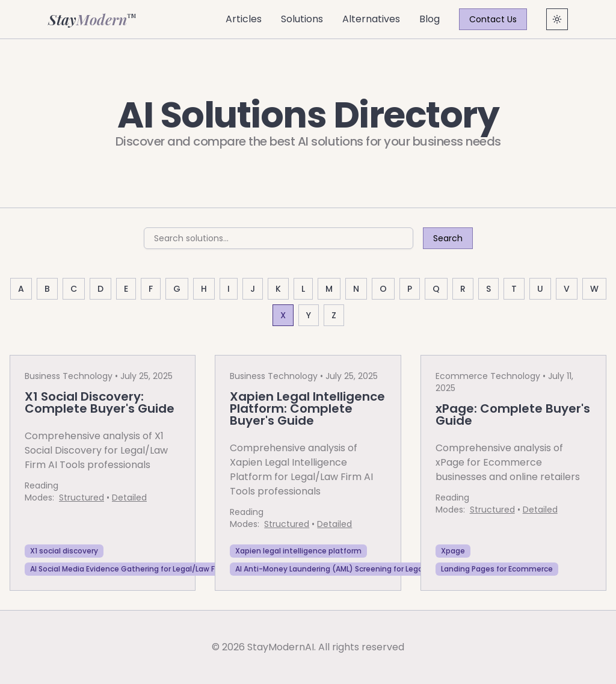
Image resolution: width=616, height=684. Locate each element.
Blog (430, 19)
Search (448, 238)
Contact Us (493, 19)
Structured (82, 498)
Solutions (302, 19)
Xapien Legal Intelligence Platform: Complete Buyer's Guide (307, 408)
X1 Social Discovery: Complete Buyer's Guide (100, 402)
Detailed (129, 498)
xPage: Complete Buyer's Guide (513, 414)
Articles (244, 19)
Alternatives (371, 19)
